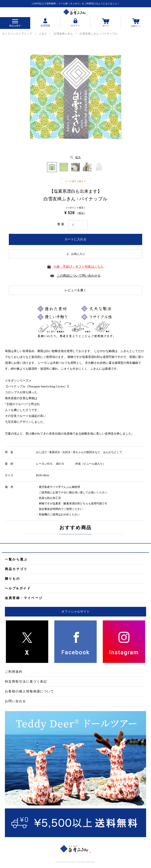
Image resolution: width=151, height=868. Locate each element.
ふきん (43, 34)
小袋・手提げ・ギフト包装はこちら (78, 267)
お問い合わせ (15, 701)
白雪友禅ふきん (63, 34)
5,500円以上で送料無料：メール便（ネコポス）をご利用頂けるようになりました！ (76, 4)
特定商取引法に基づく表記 (26, 681)
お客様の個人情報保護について (30, 691)
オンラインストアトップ (17, 34)
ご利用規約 (14, 672)
